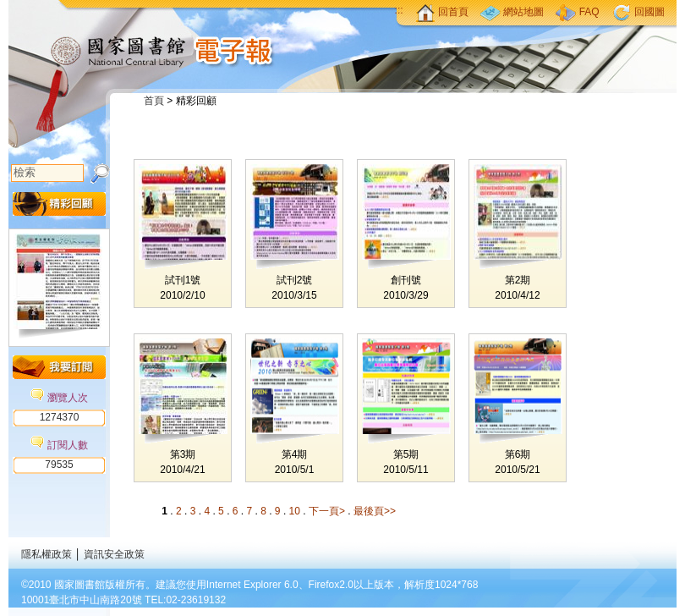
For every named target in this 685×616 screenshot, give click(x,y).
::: (399, 10)
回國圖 (638, 12)
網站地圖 (512, 12)
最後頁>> (375, 511)
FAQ (577, 12)
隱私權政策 (47, 554)
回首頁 (442, 12)
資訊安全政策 (114, 554)
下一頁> (327, 511)
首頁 (154, 101)
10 (296, 511)
